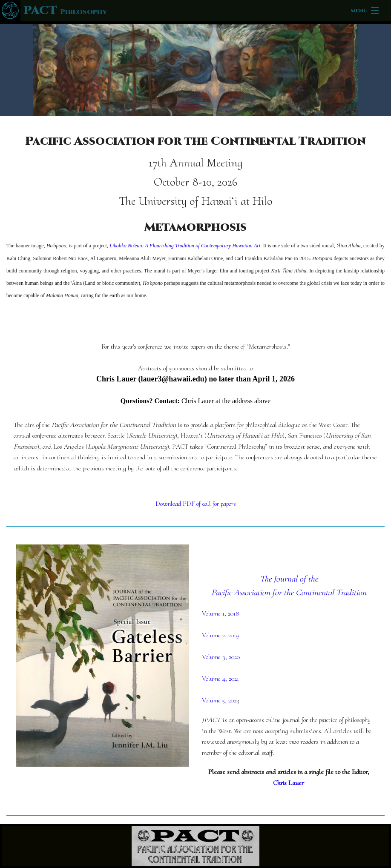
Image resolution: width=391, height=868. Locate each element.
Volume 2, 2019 (220, 635)
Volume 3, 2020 (221, 657)
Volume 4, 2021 (220, 679)
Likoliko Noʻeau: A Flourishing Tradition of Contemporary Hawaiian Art (185, 246)
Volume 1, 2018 (221, 613)
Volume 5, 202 (219, 700)
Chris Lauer (289, 783)
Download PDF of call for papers (196, 504)
